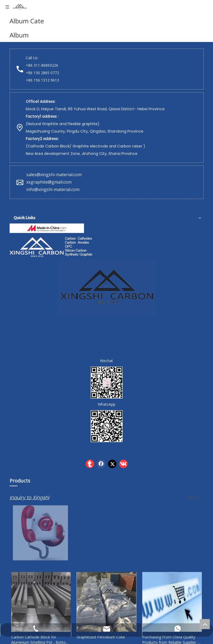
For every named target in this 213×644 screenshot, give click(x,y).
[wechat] (107, 383)
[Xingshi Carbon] (52, 246)
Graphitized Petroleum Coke (101, 637)
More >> (194, 498)
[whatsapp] (107, 426)
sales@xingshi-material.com (54, 175)
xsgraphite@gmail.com (49, 182)
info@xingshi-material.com (53, 189)
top (205, 624)
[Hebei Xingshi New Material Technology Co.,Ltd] (47, 228)
